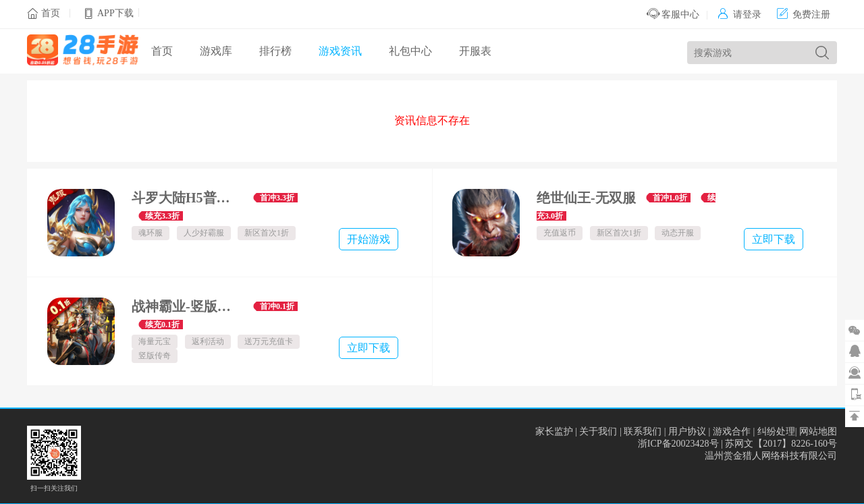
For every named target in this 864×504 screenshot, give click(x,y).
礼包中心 (410, 51)
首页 (51, 13)
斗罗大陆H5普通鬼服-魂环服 (187, 198)
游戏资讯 (340, 51)
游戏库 (216, 51)
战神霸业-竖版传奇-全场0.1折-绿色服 (187, 306)
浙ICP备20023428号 (678, 444)
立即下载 (774, 239)
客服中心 (673, 15)
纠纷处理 (776, 431)
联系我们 (643, 431)
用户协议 (687, 431)
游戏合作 (732, 431)
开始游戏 (369, 239)
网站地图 (818, 431)
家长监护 (554, 431)
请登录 (739, 15)
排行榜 (275, 51)
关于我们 (598, 431)
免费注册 (804, 15)
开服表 (475, 51)
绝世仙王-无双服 (586, 198)
